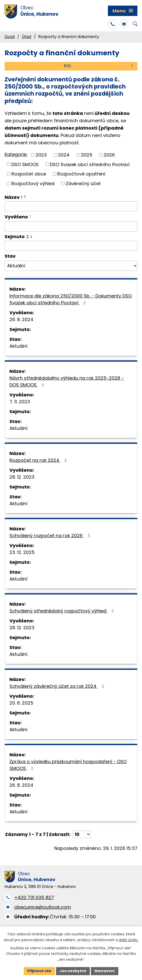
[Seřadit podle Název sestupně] (25, 198)
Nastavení (105, 971)
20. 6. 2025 (21, 703)
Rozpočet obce (29, 174)
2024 (64, 155)
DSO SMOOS (25, 164)
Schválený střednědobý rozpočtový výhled (63, 611)
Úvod (10, 37)
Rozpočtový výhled (33, 183)
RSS (99, 66)
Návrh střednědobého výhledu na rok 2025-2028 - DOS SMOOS (67, 381)
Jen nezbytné (73, 971)
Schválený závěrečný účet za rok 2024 (58, 686)
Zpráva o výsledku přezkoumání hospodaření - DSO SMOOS (68, 765)
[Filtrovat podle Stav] (71, 266)
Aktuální (18, 346)
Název (13, 197)
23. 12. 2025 (22, 552)
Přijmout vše (39, 971)
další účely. (129, 940)
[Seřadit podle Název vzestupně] (25, 196)
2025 (87, 155)
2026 (109, 155)
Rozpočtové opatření (81, 174)
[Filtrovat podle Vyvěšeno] (71, 226)
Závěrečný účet (83, 183)
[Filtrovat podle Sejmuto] (71, 246)
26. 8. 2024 (21, 319)
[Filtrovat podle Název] (71, 206)
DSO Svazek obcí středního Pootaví (90, 164)
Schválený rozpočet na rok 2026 (51, 536)
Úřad (26, 37)
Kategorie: (16, 154)
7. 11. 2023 (20, 402)
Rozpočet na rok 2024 (39, 460)
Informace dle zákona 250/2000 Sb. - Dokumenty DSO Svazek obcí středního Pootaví (71, 299)
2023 (41, 155)
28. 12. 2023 (22, 477)
